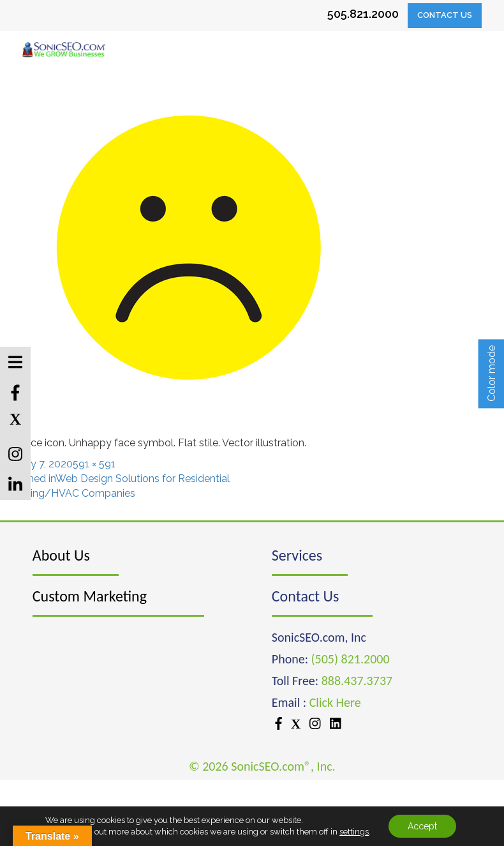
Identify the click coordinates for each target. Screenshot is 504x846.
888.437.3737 (357, 681)
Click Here (335, 702)
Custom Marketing (90, 596)
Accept (422, 826)
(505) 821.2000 (351, 659)
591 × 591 (94, 464)
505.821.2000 (363, 14)
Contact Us (445, 15)
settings (354, 832)
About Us (61, 555)
